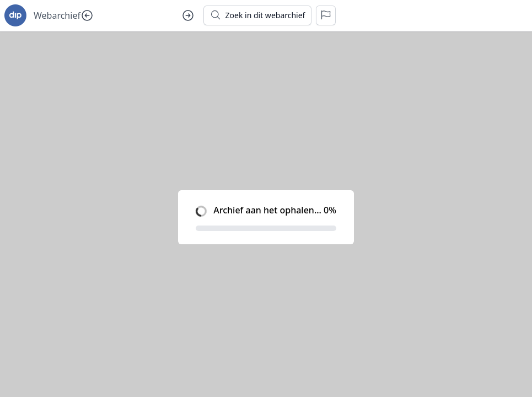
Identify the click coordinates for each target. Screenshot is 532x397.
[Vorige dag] (87, 15)
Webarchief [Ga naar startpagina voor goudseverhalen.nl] (57, 15)
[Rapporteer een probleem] (326, 15)
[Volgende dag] (188, 15)
